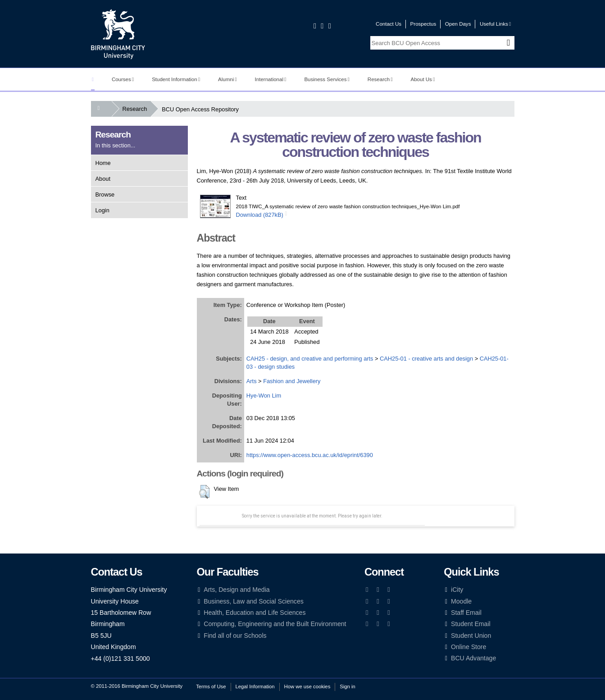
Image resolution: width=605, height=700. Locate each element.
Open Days (458, 24)
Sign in (347, 686)
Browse (105, 194)
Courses (123, 79)
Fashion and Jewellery (292, 381)
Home (103, 163)
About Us (423, 79)
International (271, 79)
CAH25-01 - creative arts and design (426, 359)
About (103, 179)
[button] (204, 492)
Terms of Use (211, 686)
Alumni (227, 79)
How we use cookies (307, 686)
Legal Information (255, 686)
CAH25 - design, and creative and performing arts (310, 359)
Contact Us (389, 24)
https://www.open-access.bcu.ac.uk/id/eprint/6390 (310, 455)
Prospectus (423, 24)
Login (102, 210)
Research (380, 79)
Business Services (327, 79)
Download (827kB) (260, 215)
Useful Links (495, 24)
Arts (252, 381)
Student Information (176, 79)
